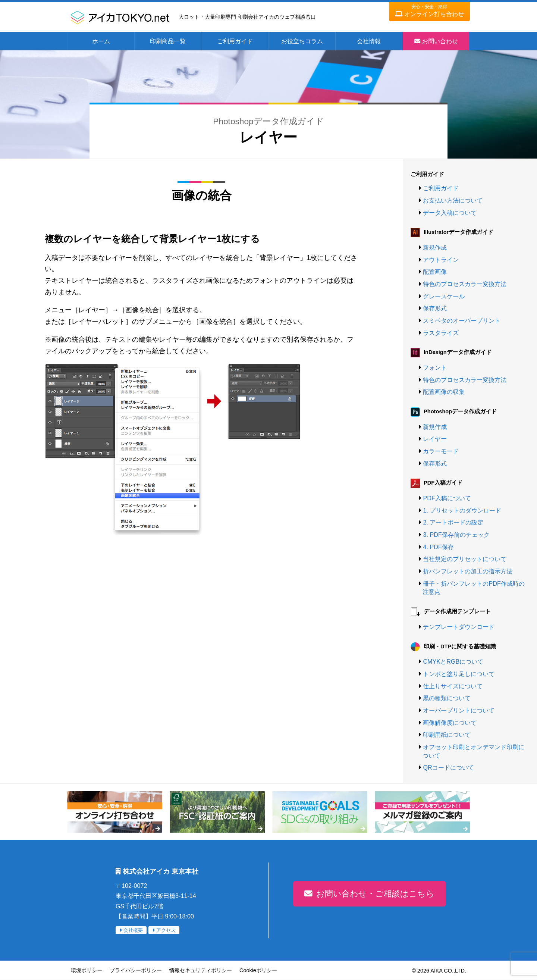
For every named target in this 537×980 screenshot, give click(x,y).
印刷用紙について (447, 735)
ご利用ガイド (235, 41)
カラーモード (441, 451)
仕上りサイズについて (453, 686)
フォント (435, 367)
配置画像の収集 (444, 392)
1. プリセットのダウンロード (462, 510)
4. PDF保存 (438, 547)
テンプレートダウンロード (459, 627)
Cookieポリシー (258, 970)
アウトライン (441, 260)
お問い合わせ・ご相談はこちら (375, 894)
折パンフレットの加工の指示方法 (468, 571)
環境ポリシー (87, 970)
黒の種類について (447, 698)
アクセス (166, 930)
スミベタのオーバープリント (462, 320)
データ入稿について (450, 213)
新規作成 (435, 247)
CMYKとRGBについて (453, 661)
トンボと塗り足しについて (459, 674)
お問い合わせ (440, 41)
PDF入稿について (447, 498)
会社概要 (133, 930)
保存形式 (435, 308)
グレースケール (444, 296)
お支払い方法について (453, 200)
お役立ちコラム (302, 41)
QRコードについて (448, 767)
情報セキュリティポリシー (201, 970)
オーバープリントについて (459, 710)
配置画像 (435, 272)
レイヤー (435, 439)
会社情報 (369, 41)
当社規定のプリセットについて (465, 559)
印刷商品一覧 (168, 41)
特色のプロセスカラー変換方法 (465, 284)
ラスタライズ (441, 333)
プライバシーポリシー (136, 970)
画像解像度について (450, 723)
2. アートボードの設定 (453, 522)
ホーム (101, 41)
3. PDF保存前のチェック (456, 535)
